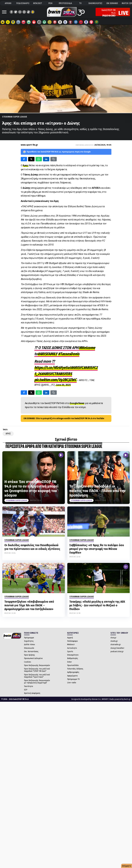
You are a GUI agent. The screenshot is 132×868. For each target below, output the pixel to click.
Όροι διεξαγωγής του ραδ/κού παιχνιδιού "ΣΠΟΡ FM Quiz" (37, 670)
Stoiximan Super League (15, 117)
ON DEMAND (112, 3)
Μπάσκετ (71, 644)
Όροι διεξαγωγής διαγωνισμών (37, 665)
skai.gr (113, 638)
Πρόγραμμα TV (73, 679)
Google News (77, 403)
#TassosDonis (69, 354)
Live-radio (72, 683)
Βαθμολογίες (73, 658)
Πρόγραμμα (29, 638)
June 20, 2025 (63, 385)
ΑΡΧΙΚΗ (8, 3)
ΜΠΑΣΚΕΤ (38, 3)
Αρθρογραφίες (73, 672)
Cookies (28, 662)
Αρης (8, 434)
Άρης (26, 165)
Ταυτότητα (29, 686)
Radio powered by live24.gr (120, 699)
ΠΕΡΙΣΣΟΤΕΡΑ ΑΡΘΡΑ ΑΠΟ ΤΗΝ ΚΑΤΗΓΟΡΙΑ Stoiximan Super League (54, 447)
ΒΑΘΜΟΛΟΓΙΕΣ (96, 3)
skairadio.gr (116, 644)
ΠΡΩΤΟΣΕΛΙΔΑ (65, 3)
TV (80, 3)
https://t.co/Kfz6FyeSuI (53, 368)
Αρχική (70, 638)
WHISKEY (105, 699)
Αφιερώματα (72, 676)
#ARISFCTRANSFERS (57, 374)
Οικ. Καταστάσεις (31, 651)
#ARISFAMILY (48, 354)
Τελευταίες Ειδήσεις (75, 669)
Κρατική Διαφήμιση (32, 693)
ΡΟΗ (50, 3)
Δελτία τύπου (29, 644)
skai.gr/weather (117, 648)
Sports (70, 651)
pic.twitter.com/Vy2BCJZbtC (55, 380)
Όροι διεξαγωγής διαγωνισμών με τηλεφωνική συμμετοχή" (37, 682)
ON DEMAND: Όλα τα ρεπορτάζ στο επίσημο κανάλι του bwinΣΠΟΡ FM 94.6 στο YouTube (64, 418)
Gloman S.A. (96, 699)
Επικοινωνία (29, 648)
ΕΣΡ (26, 690)
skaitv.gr (114, 641)
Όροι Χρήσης (29, 655)
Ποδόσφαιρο (72, 641)
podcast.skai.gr (117, 651)
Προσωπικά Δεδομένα (33, 658)
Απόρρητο (127, 866)
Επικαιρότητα (73, 655)
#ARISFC (77, 368)
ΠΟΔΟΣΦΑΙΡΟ (23, 3)
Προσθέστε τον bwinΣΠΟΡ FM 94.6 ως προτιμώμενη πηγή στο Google (57, 152)
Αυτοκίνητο (72, 648)
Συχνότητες (29, 641)
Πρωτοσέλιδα (73, 665)
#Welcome (87, 348)
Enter (70, 662)
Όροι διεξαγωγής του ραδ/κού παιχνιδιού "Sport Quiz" (37, 676)
